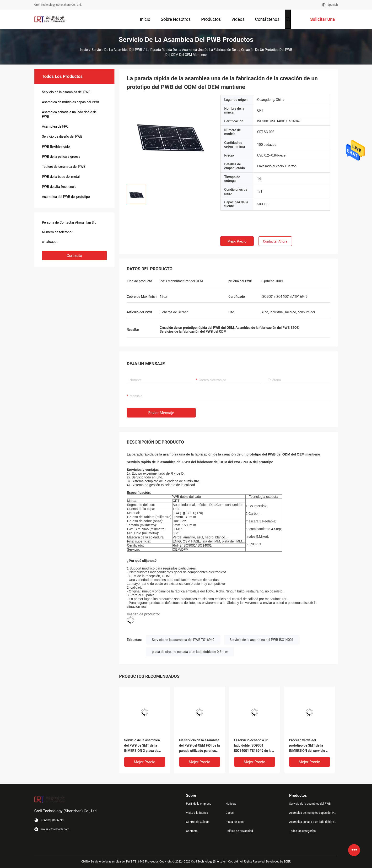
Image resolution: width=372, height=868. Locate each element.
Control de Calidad (198, 822)
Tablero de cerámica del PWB (64, 167)
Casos (230, 813)
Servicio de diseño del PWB (62, 136)
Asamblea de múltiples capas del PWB (71, 102)
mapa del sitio (235, 822)
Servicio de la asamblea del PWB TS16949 (183, 640)
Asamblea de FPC (55, 126)
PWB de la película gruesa (61, 157)
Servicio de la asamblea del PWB (117, 50)
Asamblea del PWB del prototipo (66, 197)
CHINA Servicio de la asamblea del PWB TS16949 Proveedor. (120, 862)
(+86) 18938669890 (89, 232)
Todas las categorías (302, 831)
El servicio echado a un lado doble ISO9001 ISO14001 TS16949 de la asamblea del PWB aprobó (254, 746)
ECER (287, 862)
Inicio (84, 50)
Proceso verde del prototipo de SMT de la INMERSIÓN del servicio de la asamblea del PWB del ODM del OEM (309, 746)
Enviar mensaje (161, 413)
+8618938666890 (72, 242)
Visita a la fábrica (197, 813)
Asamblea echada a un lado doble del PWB (70, 114)
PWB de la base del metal (61, 177)
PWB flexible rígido (56, 146)
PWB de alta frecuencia (59, 187)
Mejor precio (237, 241)
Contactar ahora (275, 241)
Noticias (231, 804)
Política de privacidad (239, 831)
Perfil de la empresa (199, 804)
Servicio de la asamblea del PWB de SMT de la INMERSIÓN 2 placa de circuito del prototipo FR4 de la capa (143, 746)
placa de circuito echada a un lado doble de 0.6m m (190, 652)
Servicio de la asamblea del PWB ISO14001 (262, 640)
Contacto (74, 256)
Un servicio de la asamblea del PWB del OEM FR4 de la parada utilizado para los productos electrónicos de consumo (200, 746)
